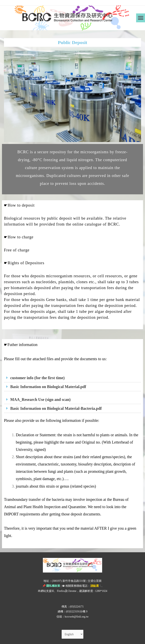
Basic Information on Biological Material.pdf (48, 387)
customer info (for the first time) (37, 378)
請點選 (95, 586)
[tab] (72, 378)
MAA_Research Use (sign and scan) (40, 400)
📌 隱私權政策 (51, 586)
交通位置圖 (95, 581)
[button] (141, 18)
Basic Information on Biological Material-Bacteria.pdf (56, 408)
